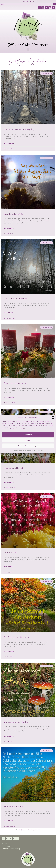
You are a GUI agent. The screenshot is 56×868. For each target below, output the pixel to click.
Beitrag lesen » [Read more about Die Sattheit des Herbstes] (9, 651)
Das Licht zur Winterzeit (16, 383)
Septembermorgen (13, 807)
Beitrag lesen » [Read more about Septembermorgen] (9, 821)
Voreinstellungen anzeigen (28, 446)
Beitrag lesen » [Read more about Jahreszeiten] (9, 567)
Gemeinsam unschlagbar (16, 722)
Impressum (40, 451)
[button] (53, 418)
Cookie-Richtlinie (18, 451)
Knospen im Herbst (13, 468)
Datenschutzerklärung (30, 451)
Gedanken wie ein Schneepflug (19, 129)
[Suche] (55, 4)
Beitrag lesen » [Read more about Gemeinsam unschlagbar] (9, 736)
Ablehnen (28, 440)
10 (39, 830)
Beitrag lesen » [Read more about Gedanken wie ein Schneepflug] (9, 143)
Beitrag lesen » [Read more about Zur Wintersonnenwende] (9, 313)
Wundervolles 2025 (13, 214)
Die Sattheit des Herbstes (16, 637)
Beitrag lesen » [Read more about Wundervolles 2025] (9, 228)
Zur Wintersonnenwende (16, 299)
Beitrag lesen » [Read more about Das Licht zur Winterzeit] (9, 397)
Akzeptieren (28, 435)
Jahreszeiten (10, 552)
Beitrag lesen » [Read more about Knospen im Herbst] (9, 482)
